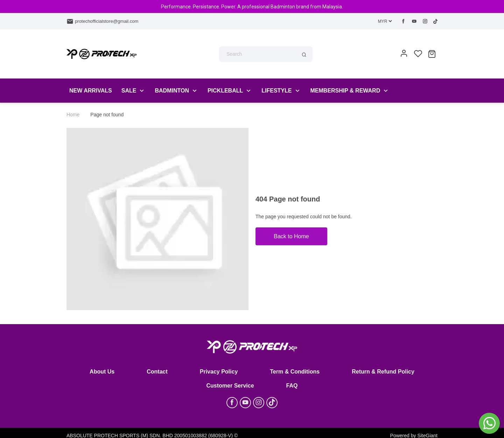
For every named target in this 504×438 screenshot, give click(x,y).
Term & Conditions (295, 372)
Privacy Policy (219, 372)
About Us (102, 372)
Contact (157, 372)
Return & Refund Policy (383, 372)
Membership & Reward (345, 91)
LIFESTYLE (276, 91)
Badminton (172, 91)
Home (73, 115)
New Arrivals (91, 91)
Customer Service (230, 386)
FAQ (292, 386)
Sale (129, 91)
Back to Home (291, 236)
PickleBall (225, 91)
